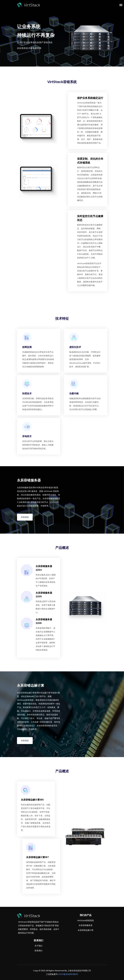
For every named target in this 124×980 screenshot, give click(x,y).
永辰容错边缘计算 (86, 930)
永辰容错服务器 (86, 925)
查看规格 (25, 517)
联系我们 (39, 951)
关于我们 (39, 946)
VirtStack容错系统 (86, 920)
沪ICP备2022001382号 (68, 974)
